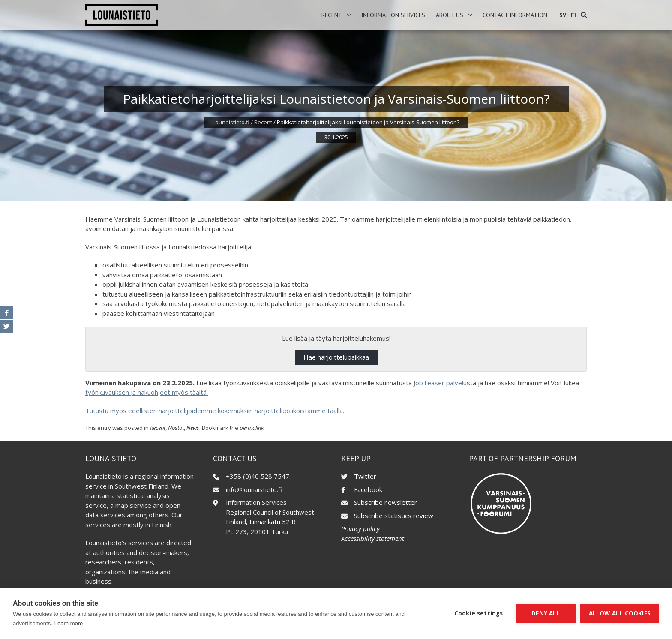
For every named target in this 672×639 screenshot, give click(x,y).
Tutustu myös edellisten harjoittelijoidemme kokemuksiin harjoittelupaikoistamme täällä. (215, 411)
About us (450, 15)
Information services (393, 15)
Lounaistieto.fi (231, 122)
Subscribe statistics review (394, 516)
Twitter (365, 476)
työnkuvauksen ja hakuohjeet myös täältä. (147, 392)
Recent (332, 15)
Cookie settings (479, 613)
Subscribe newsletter (385, 502)
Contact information (515, 15)
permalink (252, 428)
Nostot (176, 428)
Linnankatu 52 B (273, 522)
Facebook (368, 489)
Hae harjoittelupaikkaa (336, 357)
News (193, 428)
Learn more (69, 623)
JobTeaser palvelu (440, 383)
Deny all (546, 613)
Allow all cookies (620, 613)
